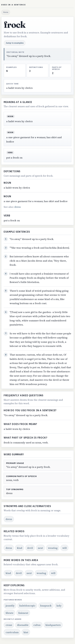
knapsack (46, 606)
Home (6, 12)
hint (26, 632)
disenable (23, 625)
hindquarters (53, 625)
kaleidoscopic (27, 606)
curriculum (12, 632)
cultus (37, 625)
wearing (53, 548)
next (40, 548)
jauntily (10, 606)
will (64, 548)
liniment (23, 613)
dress (18, 207)
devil (30, 548)
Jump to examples (15, 43)
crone (9, 625)
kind (20, 548)
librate (10, 613)
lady (59, 606)
